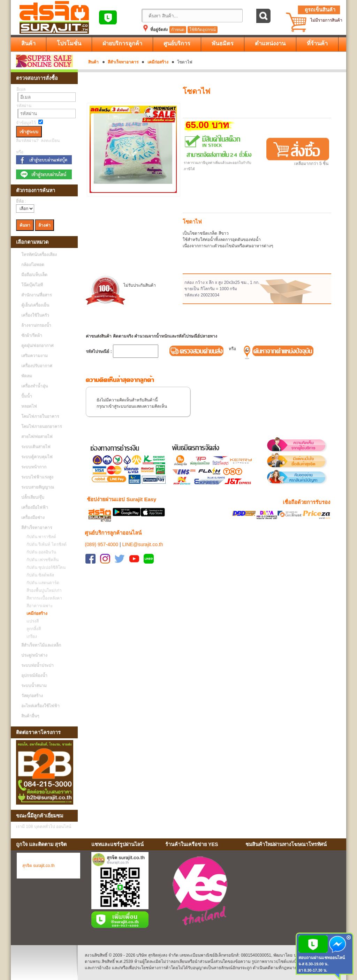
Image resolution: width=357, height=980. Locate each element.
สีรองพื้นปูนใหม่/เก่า (42, 590)
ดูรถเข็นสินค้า (320, 10)
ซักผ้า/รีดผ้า (32, 336)
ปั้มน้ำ (27, 396)
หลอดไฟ (29, 406)
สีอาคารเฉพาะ (38, 606)
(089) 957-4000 (101, 536)
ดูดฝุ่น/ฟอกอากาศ (37, 346)
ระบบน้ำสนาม (34, 686)
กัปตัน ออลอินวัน (40, 552)
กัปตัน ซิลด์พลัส (39, 575)
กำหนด (178, 30)
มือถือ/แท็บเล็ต (34, 275)
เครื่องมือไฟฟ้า (35, 507)
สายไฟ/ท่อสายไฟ (37, 437)
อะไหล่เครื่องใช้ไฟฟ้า (40, 706)
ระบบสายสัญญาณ (38, 487)
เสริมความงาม (35, 356)
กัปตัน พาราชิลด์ (40, 537)
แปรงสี (31, 621)
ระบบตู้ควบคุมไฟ (37, 457)
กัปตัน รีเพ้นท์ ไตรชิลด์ (45, 544)
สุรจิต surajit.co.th (39, 866)
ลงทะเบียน (50, 141)
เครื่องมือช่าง (33, 518)
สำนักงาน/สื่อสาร (36, 295)
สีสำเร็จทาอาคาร (123, 62)
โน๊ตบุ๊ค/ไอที (32, 285)
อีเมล (21, 89)
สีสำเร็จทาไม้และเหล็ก (41, 645)
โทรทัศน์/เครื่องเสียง (39, 255)
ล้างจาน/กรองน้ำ (36, 325)
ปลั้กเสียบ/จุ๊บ (33, 497)
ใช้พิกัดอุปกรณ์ (203, 30)
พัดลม (27, 376)
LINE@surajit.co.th (143, 536)
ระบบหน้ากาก (34, 467)
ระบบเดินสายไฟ (36, 447)
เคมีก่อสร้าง (158, 62)
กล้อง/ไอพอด (33, 265)
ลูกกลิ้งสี (32, 629)
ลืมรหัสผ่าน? (27, 141)
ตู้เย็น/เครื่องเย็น (35, 305)
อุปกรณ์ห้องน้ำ (34, 676)
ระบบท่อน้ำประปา (37, 665)
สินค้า (93, 62)
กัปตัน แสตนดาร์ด (41, 583)
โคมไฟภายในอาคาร (40, 416)
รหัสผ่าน (24, 106)
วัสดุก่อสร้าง (32, 696)
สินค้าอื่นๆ (30, 716)
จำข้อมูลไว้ (26, 123)
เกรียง (30, 636)
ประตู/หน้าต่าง (34, 655)
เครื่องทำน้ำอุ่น (35, 386)
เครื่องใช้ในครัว (35, 315)
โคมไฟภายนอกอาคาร (41, 427)
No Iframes (293, 892)
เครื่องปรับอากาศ (37, 366)
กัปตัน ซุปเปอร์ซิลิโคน (44, 567)
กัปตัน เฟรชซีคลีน (41, 560)
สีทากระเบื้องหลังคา (43, 598)
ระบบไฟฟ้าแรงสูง (37, 477)
